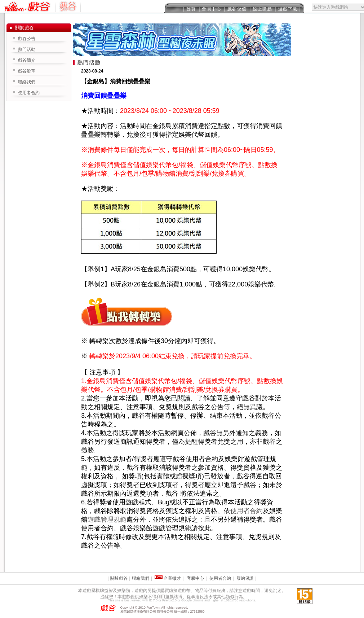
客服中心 (195, 578)
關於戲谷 (119, 578)
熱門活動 (27, 49)
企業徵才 (172, 578)
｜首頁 (189, 9)
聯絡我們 (27, 82)
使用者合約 (247, 511)
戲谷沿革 (27, 71)
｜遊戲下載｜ (288, 9)
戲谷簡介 (27, 60)
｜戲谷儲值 (235, 9)
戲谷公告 (27, 39)
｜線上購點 (260, 9)
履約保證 (245, 578)
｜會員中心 (209, 9)
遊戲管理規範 (107, 520)
